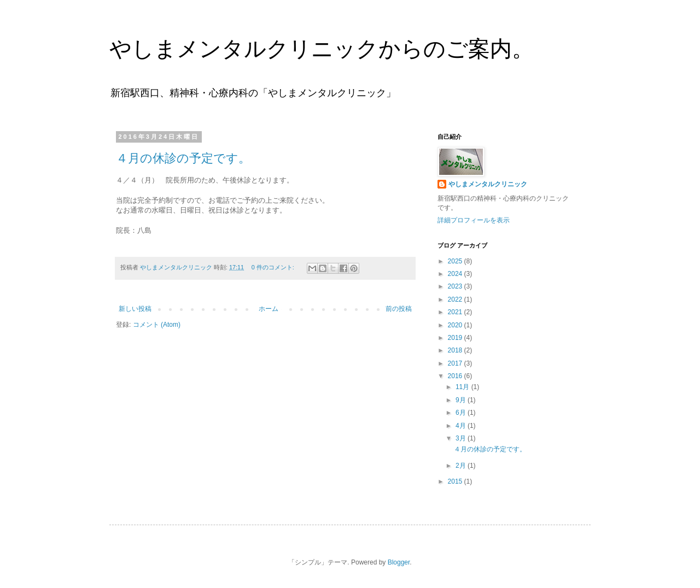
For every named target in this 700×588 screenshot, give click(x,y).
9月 (462, 400)
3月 (462, 438)
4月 (462, 426)
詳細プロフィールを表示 (474, 220)
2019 (456, 338)
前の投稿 (399, 309)
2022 (456, 299)
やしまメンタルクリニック (488, 184)
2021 (456, 312)
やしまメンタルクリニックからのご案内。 (322, 49)
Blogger (399, 562)
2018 (456, 350)
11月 (463, 387)
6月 (462, 413)
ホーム (269, 309)
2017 (456, 363)
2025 (456, 261)
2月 (462, 466)
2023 (456, 286)
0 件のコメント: (274, 267)
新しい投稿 (135, 309)
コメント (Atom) (157, 325)
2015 (456, 481)
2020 (456, 325)
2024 (456, 274)
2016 (456, 376)
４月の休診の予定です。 (183, 158)
